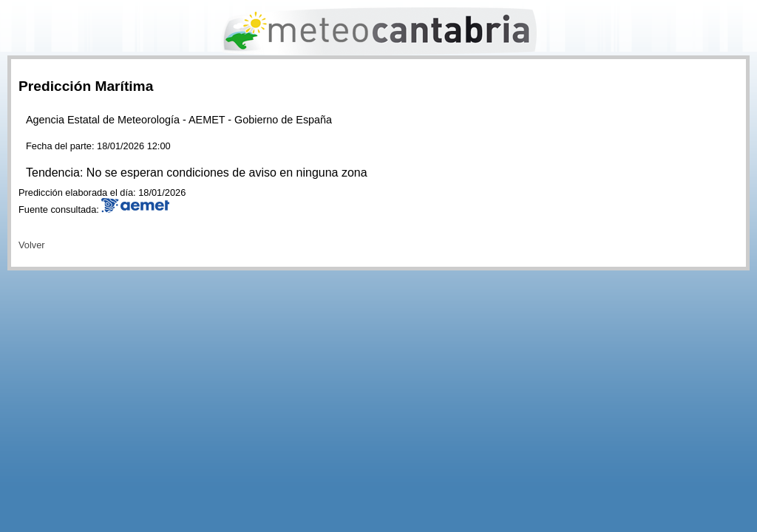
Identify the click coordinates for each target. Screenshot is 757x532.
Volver (32, 245)
